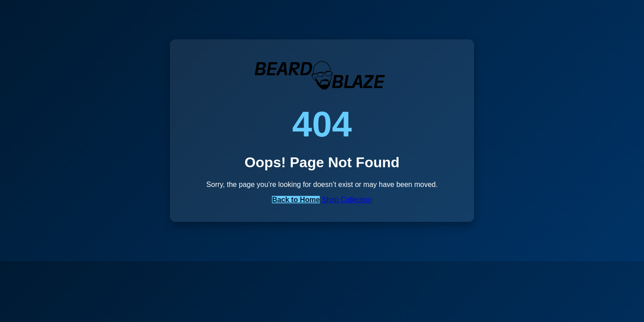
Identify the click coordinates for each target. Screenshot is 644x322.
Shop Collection (347, 200)
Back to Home (296, 200)
